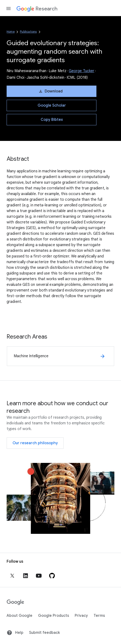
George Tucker (82, 71)
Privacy (81, 616)
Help (15, 633)
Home (11, 32)
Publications (28, 32)
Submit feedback (44, 633)
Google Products (54, 616)
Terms (99, 616)
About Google (19, 616)
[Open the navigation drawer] (9, 9)
